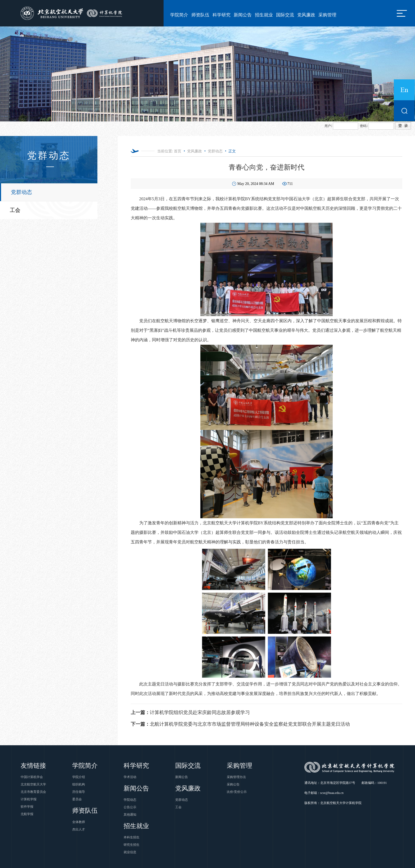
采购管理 (327, 15)
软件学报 (27, 807)
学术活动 (130, 777)
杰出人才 (79, 829)
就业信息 (130, 852)
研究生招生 (132, 845)
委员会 (77, 799)
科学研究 (222, 15)
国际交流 (285, 15)
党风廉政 (306, 15)
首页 (178, 151)
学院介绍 (79, 777)
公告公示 (130, 807)
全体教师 (79, 822)
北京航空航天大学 (33, 784)
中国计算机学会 (32, 777)
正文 (232, 151)
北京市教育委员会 (33, 792)
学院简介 (179, 15)
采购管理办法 (236, 777)
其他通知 (130, 815)
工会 (15, 210)
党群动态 (21, 192)
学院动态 (130, 800)
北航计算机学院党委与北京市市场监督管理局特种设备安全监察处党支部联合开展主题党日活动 (240, 724)
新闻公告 (243, 15)
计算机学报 (29, 799)
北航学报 (27, 814)
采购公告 (233, 784)
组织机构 (79, 784)
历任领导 (79, 792)
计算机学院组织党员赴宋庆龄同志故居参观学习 (190, 712)
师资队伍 (200, 15)
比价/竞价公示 (237, 792)
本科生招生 (132, 837)
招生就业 (264, 15)
